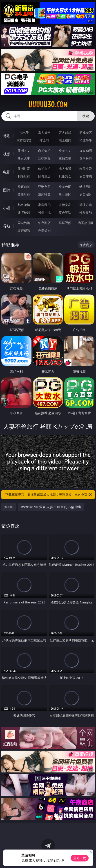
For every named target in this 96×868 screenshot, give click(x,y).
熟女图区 (65, 194)
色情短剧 (44, 230)
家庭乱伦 (44, 205)
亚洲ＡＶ (24, 151)
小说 (7, 208)
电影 (7, 172)
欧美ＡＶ (65, 151)
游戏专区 (86, 133)
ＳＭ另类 (86, 158)
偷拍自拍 (44, 169)
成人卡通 (65, 169)
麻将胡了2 (24, 140)
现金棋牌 (65, 140)
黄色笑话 (65, 212)
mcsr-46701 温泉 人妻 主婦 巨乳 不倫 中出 (51, 507)
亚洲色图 (44, 187)
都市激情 (24, 205)
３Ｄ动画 (86, 151)
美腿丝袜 (24, 194)
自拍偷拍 (44, 151)
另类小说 (44, 212)
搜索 (86, 116)
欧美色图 (65, 187)
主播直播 (65, 158)
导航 (7, 226)
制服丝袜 (24, 176)
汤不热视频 (86, 223)
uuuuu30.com (48, 105)
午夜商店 (44, 223)
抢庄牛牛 (86, 140)
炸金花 (44, 140)
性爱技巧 (86, 212)
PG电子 (24, 133)
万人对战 (65, 133)
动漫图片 (86, 187)
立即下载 (80, 858)
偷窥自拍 (24, 187)
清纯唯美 (44, 194)
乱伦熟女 (65, 176)
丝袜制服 (44, 158)
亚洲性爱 (24, 169)
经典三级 (44, 176)
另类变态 (86, 176)
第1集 (9, 507)
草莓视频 (65, 223)
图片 (7, 190)
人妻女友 (65, 205)
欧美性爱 (86, 169)
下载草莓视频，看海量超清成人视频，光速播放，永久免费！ (49, 495)
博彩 (7, 136)
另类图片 (86, 194)
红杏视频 (24, 230)
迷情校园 (24, 212)
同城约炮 (24, 223)
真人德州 (44, 133)
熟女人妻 (24, 158)
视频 (7, 154)
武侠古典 (86, 205)
